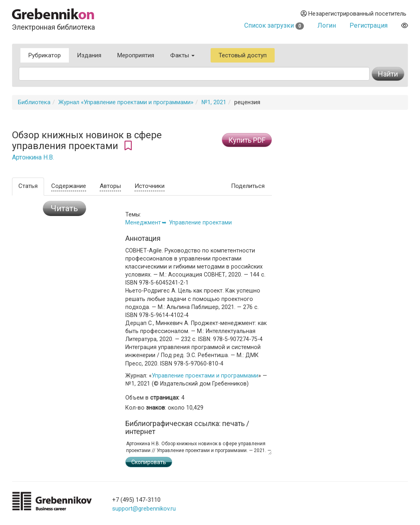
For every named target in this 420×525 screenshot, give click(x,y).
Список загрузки (274, 25)
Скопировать (149, 462)
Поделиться (248, 186)
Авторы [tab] (110, 186)
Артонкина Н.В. (33, 157)
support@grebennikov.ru (144, 509)
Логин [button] (327, 25)
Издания (89, 55)
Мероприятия (136, 55)
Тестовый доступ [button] (243, 55)
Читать (64, 208)
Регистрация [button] (369, 25)
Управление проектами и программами (205, 376)
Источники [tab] (150, 186)
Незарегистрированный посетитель (354, 14)
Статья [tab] (28, 186)
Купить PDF (247, 140)
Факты (182, 55)
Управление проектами (200, 222)
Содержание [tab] (69, 186)
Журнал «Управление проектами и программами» (126, 102)
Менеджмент (143, 222)
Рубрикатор (45, 55)
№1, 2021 (214, 102)
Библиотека (34, 102)
